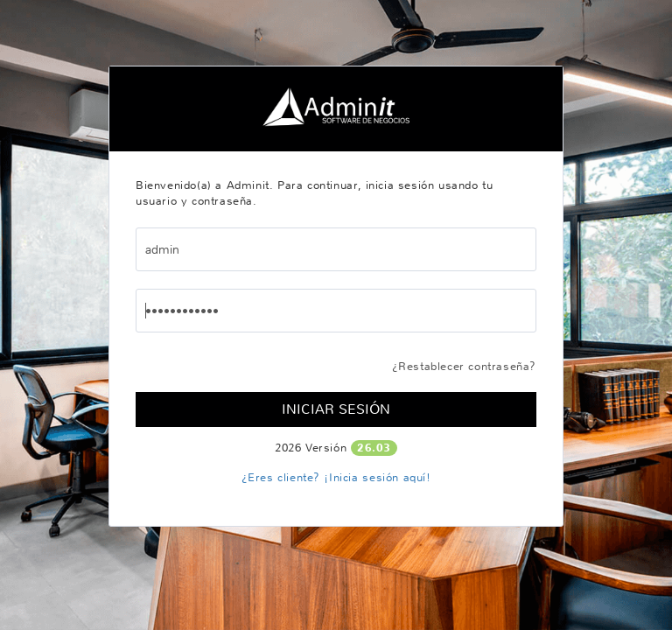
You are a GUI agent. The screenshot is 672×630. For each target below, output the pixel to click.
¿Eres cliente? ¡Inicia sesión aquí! (336, 477)
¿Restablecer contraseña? (464, 366)
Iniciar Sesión (336, 409)
